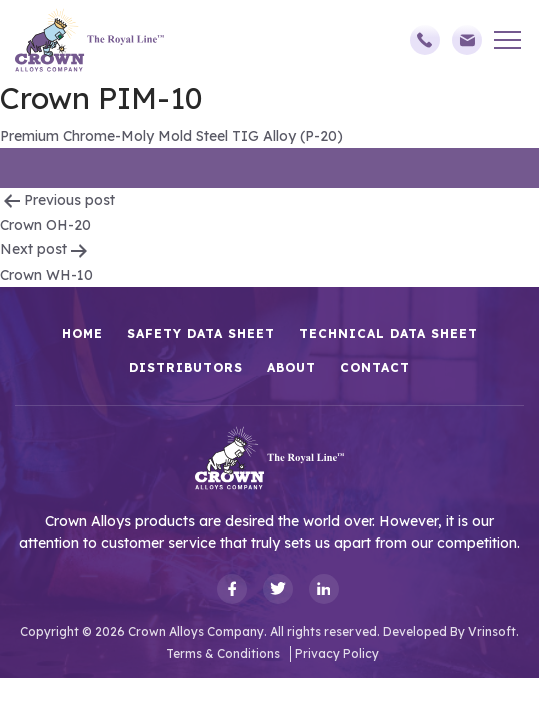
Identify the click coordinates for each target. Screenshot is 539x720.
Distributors (186, 367)
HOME (82, 333)
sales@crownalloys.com (467, 40)
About (291, 367)
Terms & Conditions (223, 653)
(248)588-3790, (425, 40)
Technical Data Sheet (388, 333)
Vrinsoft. (493, 631)
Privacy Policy (337, 653)
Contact (375, 367)
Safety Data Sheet (201, 333)
